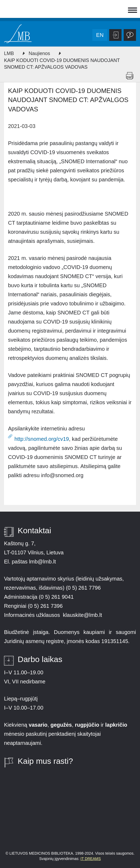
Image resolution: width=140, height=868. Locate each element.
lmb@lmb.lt (42, 562)
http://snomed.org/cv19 (42, 439)
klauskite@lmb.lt (83, 615)
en (100, 35)
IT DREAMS (91, 859)
